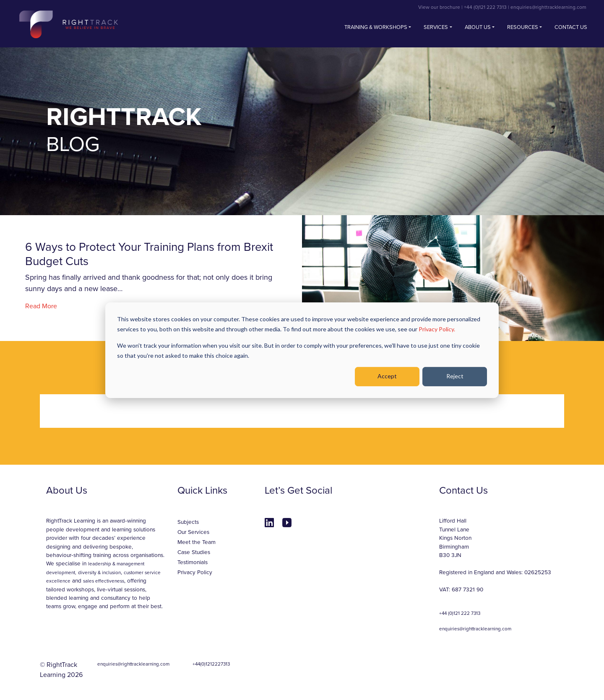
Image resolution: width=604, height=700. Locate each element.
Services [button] (436, 27)
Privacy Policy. (437, 329)
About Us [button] (478, 27)
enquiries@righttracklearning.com (548, 7)
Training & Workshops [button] (376, 27)
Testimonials (193, 562)
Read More (41, 306)
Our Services (193, 532)
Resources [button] (523, 27)
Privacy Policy (195, 572)
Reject (455, 376)
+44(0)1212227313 (211, 664)
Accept (387, 376)
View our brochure (439, 7)
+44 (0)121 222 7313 (485, 7)
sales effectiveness (104, 581)
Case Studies (194, 552)
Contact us (571, 27)
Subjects (188, 522)
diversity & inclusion (99, 572)
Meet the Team (197, 542)
